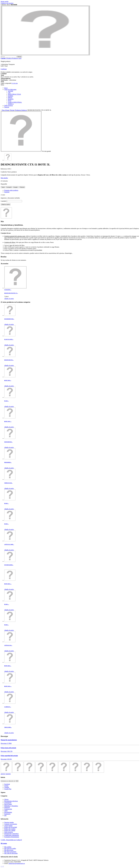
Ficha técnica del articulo (8, 748)
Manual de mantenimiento (9, 740)
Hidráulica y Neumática (11, 806)
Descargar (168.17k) (7, 751)
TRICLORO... (8, 727)
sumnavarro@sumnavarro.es (17, 863)
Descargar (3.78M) (6, 743)
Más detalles (4, 178)
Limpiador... (8, 290)
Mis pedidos (8, 847)
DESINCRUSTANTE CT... (11, 293)
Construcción (8, 809)
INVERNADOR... (9, 565)
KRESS (10, 97)
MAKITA (11, 99)
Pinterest (22, 187)
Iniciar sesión (5, 1)
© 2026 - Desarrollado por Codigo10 (11, 840)
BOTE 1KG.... (8, 421)
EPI (5, 815)
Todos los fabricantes (10, 89)
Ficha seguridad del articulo (9, 756)
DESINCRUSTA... (9, 360)
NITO (10, 101)
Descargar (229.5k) (6, 759)
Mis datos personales (10, 852)
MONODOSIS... (8, 442)
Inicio (6, 88)
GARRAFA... (8, 707)
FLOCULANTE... (9, 339)
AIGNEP (10, 91)
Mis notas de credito (10, 848)
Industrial (7, 807)
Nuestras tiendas (9, 822)
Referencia (4, 169)
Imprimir (7, 192)
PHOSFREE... (8, 462)
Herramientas (8, 812)
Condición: (4, 172)
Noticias (7, 107)
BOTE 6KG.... (8, 584)
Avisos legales (8, 826)
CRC (9, 93)
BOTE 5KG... (8, 380)
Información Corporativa (11, 834)
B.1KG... (6, 401)
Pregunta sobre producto (11, 190)
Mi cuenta (4, 843)
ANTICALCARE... (9, 544)
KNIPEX (10, 96)
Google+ (16, 187)
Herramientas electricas (11, 801)
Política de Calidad (10, 830)
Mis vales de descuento (11, 853)
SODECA (11, 104)
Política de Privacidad (11, 827)
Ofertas (6, 799)
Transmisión (8, 803)
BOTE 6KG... (8, 666)
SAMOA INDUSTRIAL (15, 102)
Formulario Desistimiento (12, 837)
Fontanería (7, 814)
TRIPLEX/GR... (8, 483)
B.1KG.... (7, 604)
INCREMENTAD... (9, 319)
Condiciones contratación (12, 835)
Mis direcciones (9, 850)
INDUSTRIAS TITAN (14, 94)
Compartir (9, 187)
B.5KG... (6, 503)
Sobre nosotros (9, 105)
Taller (6, 811)
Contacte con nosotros (7, 3)
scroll (2, 866)
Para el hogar (8, 804)
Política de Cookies (10, 829)
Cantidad (3, 201)
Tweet (3, 187)
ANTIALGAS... (8, 645)
